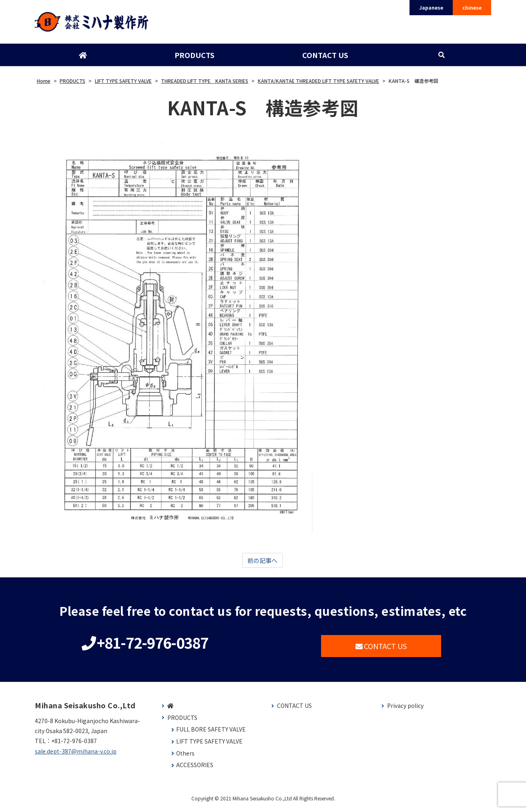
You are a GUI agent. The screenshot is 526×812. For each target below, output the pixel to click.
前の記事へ (262, 563)
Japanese (431, 7)
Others (185, 757)
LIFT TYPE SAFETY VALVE (209, 745)
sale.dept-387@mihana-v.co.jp (76, 755)
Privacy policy (405, 709)
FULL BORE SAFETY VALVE (211, 733)
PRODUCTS (194, 57)
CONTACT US (325, 57)
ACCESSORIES (195, 769)
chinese (472, 7)
